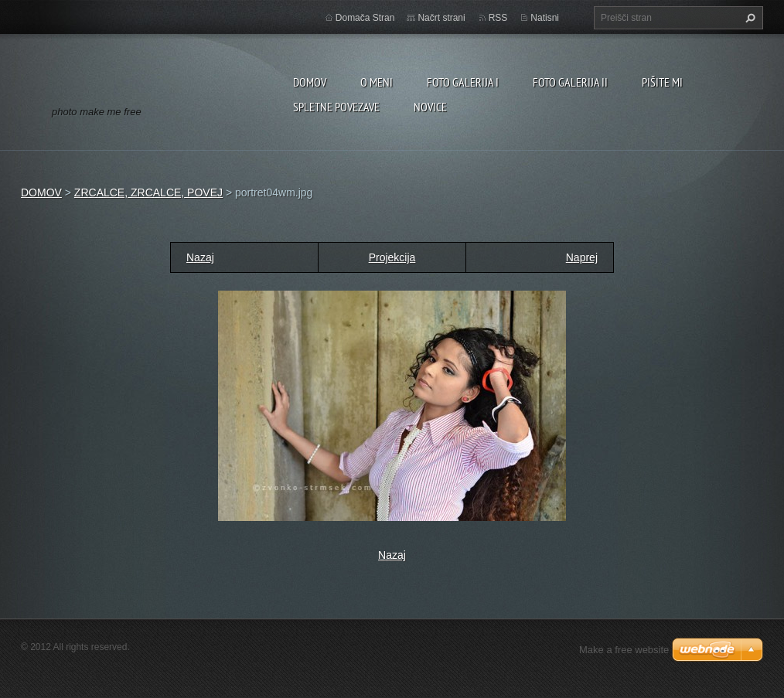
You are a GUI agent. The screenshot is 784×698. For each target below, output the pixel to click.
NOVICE (430, 107)
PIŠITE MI (662, 82)
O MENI (377, 82)
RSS (498, 18)
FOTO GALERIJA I (463, 82)
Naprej (582, 257)
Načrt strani (441, 18)
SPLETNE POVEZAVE (336, 107)
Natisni (545, 18)
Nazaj (200, 257)
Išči (748, 18)
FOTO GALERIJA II (570, 82)
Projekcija (392, 257)
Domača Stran (365, 18)
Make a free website (624, 650)
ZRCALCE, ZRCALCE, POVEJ (148, 192)
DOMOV (310, 82)
